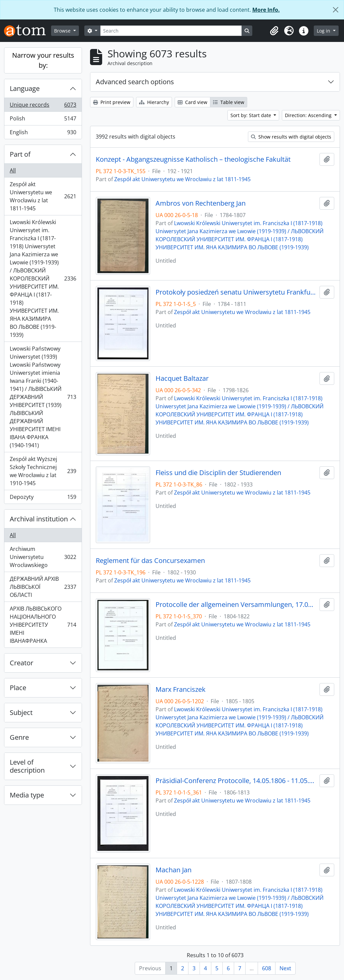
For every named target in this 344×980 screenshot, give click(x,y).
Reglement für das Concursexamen (150, 561)
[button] (274, 31)
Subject (21, 712)
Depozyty (43, 498)
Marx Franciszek (181, 689)
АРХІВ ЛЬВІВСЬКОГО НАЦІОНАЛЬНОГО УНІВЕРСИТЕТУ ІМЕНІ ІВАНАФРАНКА (43, 625)
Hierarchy (154, 102)
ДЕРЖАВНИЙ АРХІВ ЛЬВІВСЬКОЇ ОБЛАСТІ (43, 587)
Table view (229, 102)
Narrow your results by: (43, 60)
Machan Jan (174, 870)
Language (25, 88)
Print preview (112, 102)
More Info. (266, 10)
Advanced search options (135, 82)
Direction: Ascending (309, 115)
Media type (27, 795)
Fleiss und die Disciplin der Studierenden (218, 473)
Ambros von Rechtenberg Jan (201, 203)
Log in (324, 31)
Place (18, 688)
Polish (43, 120)
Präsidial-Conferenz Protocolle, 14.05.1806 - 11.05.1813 (236, 781)
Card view (192, 102)
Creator (21, 663)
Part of (20, 154)
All (13, 170)
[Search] (171, 31)
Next (285, 968)
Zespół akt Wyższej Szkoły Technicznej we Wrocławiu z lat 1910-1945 (43, 471)
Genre (19, 737)
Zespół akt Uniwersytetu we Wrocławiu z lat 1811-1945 (43, 196)
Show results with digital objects (291, 137)
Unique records (43, 106)
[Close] (336, 10)
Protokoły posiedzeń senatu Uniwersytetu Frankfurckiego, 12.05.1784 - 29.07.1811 (236, 292)
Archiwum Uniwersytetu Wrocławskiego (43, 557)
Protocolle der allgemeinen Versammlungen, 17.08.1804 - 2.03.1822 (236, 605)
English (43, 134)
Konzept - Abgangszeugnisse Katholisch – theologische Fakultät (193, 159)
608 (267, 968)
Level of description (27, 766)
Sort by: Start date (251, 115)
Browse (63, 31)
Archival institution (39, 519)
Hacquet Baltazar (182, 378)
